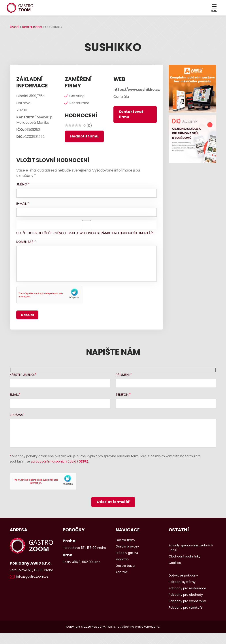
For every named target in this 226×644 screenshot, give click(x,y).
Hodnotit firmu (84, 136)
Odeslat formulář (113, 502)
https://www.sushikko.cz (137, 90)
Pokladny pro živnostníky (187, 601)
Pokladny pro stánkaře (186, 607)
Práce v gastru (127, 553)
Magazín (122, 559)
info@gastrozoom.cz (32, 577)
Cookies (175, 563)
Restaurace (32, 27)
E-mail (23, 203)
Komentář (26, 242)
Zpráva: (16, 415)
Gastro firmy (125, 540)
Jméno (23, 184)
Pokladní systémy (182, 582)
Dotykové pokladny (183, 575)
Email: (14, 394)
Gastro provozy (127, 546)
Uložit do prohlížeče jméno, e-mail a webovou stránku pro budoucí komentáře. (86, 233)
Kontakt (122, 572)
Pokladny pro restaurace (187, 588)
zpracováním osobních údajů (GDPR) (60, 461)
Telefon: (122, 394)
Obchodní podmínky (185, 556)
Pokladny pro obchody (186, 595)
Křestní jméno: (22, 375)
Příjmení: (123, 375)
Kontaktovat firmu (131, 114)
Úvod (14, 27)
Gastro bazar (126, 566)
